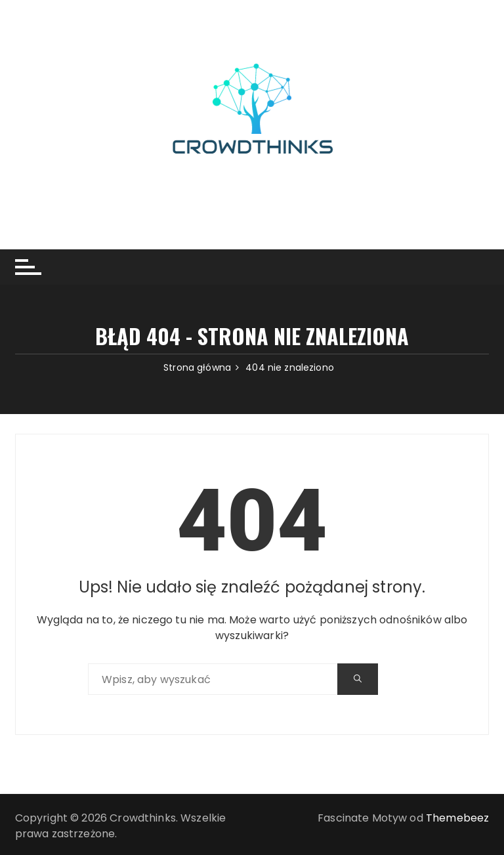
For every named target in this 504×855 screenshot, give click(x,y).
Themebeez (457, 818)
